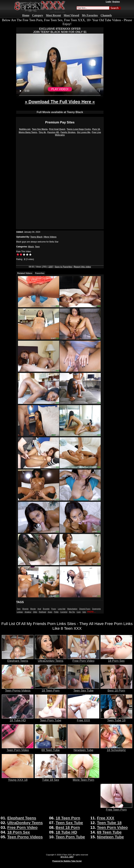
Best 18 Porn (116, 689)
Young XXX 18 (18, 778)
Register (116, 2)
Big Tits (72, 612)
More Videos (50, 237)
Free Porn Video (83, 659)
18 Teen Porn (51, 689)
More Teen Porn (83, 778)
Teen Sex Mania (40, 129)
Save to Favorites (63, 267)
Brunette (46, 609)
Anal (39, 609)
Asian (50, 612)
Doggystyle (96, 609)
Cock (79, 612)
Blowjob (25, 609)
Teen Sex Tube (83, 689)
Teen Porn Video (18, 749)
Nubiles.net (25, 129)
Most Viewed (71, 15)
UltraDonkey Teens (51, 659)
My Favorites (90, 15)
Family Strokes (68, 132)
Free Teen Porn (116, 808)
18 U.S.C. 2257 (67, 857)
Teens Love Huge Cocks (79, 129)
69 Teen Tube (51, 749)
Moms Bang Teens (28, 132)
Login (108, 2)
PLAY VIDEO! (60, 89)
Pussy (54, 609)
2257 (51, 267)
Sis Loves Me (84, 132)
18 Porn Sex (116, 659)
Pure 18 (96, 129)
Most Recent (53, 15)
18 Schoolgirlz (116, 749)
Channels (106, 15)
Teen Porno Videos (18, 689)
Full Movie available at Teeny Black (60, 112)
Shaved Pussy (85, 609)
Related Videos (25, 273)
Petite (56, 612)
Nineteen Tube (83, 749)
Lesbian (20, 612)
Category (38, 15)
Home (26, 15)
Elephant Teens (18, 659)
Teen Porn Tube (51, 719)
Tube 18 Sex (51, 778)
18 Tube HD (18, 719)
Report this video (82, 267)
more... (92, 612)
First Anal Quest (57, 129)
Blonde (33, 609)
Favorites (40, 273)
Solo (84, 612)
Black (31, 247)
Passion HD (53, 132)
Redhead (42, 612)
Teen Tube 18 (116, 719)
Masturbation (72, 609)
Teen (37, 247)
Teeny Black (36, 237)
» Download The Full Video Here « (60, 102)
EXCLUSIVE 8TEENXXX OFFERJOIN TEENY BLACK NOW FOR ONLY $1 (60, 30)
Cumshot (64, 612)
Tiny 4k (42, 132)
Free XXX (83, 719)
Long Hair (62, 609)
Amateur (28, 612)
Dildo (35, 612)
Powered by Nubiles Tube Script (67, 861)
